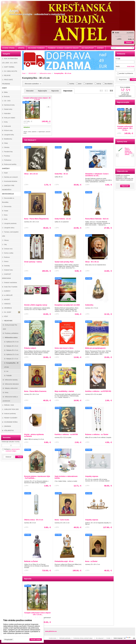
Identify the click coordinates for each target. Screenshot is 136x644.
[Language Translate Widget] (120, 638)
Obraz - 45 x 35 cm (92, 262)
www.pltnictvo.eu (51, 631)
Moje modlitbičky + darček (64, 391)
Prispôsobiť (8, 640)
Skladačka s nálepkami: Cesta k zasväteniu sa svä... (97, 175)
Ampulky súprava (92, 476)
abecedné (30, 91)
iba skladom (108, 84)
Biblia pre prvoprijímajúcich (95, 348)
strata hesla (131, 66)
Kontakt (108, 638)
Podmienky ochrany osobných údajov (83, 638)
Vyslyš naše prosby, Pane (64, 262)
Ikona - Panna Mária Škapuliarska (36, 219)
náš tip (98, 84)
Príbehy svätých (30, 348)
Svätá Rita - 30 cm (61, 174)
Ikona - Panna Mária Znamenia (35, 391)
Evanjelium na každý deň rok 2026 (67, 305)
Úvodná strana (53, 638)
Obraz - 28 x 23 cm (31, 174)
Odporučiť (125, 186)
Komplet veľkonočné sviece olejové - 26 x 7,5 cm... (125, 128)
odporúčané (68, 91)
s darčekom (88, 84)
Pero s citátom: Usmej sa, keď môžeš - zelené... (129, 151)
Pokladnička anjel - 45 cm (64, 561)
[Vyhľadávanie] (123, 48)
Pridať (20, 457)
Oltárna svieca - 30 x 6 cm (34, 520)
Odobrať (8, 457)
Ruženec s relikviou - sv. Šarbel (97, 434)
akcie (79, 84)
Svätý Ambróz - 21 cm (63, 219)
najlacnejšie (42, 91)
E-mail (118, 59)
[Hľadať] (133, 48)
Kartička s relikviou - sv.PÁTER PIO (98, 391)
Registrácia (123, 80)
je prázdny (130, 33)
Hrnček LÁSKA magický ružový (36, 305)
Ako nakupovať (100, 638)
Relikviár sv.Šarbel (31, 561)
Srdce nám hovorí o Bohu (64, 348)
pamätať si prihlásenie (125, 73)
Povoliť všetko (36, 640)
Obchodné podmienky (65, 638)
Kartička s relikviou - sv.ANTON (66, 434)
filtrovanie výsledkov (33, 84)
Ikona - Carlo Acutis (62, 520)
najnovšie (55, 91)
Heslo (118, 66)
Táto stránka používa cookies (18, 620)
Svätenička (89, 305)
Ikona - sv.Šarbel (91, 561)
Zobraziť (129, 42)
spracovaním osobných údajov (13, 450)
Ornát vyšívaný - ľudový (33, 262)
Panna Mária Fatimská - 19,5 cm (97, 219)
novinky (71, 84)
